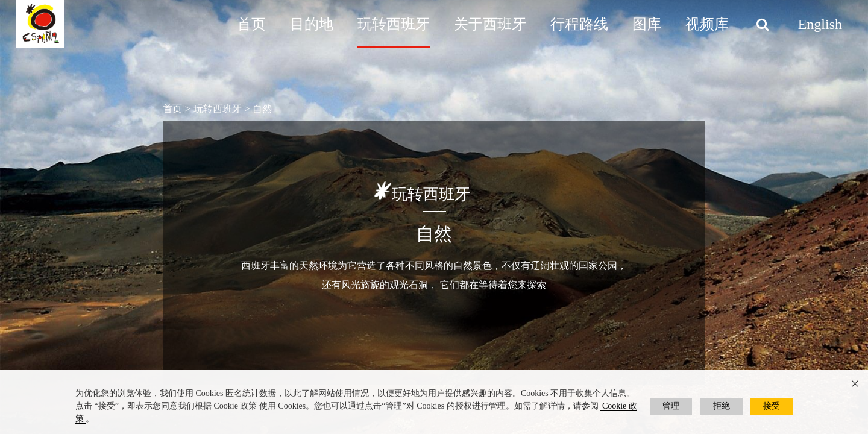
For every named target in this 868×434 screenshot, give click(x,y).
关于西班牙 (490, 24)
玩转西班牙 (394, 24)
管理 (671, 406)
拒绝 (722, 406)
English (820, 24)
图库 (647, 24)
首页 (251, 24)
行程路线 (579, 24)
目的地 (312, 24)
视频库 (707, 24)
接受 (772, 406)
